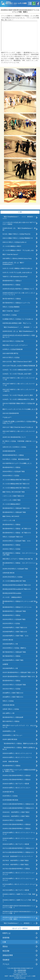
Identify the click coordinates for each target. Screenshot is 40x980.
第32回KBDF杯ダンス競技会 (11, 545)
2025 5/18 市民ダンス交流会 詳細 (13, 341)
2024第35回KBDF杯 (9, 451)
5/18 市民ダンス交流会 (10, 315)
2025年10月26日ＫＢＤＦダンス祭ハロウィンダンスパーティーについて (19, 294)
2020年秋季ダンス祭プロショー (12, 735)
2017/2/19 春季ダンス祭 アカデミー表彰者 (16, 890)
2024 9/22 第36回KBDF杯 (11, 413)
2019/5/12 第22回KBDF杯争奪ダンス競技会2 (17, 775)
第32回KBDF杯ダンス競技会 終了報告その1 (17, 533)
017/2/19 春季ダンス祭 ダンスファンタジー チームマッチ (19, 885)
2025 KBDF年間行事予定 (10, 353)
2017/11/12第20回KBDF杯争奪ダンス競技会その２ (19, 848)
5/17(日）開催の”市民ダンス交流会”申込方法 (16, 234)
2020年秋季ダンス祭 (9, 731)
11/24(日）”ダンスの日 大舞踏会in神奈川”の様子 (18, 370)
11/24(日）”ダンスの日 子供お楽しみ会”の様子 (17, 374)
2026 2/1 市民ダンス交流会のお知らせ (15, 242)
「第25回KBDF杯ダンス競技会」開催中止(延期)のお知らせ (19, 748)
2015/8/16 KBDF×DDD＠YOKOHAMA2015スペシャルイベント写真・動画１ (19, 918)
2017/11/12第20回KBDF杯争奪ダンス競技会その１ (19, 852)
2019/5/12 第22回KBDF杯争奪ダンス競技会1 (17, 780)
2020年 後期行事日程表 (10, 739)
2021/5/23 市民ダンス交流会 (11, 689)
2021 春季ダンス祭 (8, 713)
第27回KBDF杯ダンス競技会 (11, 656)
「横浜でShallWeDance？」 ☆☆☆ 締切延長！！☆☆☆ (19, 218)
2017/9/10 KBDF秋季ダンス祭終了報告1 (16, 865)
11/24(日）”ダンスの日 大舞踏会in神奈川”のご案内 (18, 399)
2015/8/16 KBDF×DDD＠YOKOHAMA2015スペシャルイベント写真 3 (19, 907)
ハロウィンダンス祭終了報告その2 (13, 496)
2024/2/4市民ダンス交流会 (11, 476)
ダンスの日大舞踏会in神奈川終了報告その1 (16, 488)
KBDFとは (7, 933)
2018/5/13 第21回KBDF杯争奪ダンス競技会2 (17, 824)
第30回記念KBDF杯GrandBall (12, 593)
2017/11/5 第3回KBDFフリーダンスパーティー (18, 856)
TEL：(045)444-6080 (20, 970)
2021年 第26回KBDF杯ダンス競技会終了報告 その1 (19, 677)
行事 (4, 942)
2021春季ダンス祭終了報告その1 (13, 697)
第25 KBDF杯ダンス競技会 (11, 721)
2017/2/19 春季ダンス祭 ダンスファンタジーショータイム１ (19, 879)
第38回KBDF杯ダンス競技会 (11, 285)
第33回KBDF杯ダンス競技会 (11, 525)
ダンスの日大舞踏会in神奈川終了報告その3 (16, 480)
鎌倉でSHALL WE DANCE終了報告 (14, 492)
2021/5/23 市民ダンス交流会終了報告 (14, 685)
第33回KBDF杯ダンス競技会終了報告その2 (16, 508)
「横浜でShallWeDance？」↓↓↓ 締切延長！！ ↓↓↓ (19, 327)
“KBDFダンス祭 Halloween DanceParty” (15, 277)
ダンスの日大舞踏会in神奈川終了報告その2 (16, 484)
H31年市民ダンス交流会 (10, 796)
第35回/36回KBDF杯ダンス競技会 (13, 455)
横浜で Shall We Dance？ (11, 311)
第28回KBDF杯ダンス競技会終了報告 (14, 611)
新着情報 (6, 938)
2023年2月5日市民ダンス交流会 (13, 577)
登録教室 (6, 960)
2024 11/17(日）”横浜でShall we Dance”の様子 (17, 362)
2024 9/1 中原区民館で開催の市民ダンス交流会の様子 (19, 404)
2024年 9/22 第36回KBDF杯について (14, 437)
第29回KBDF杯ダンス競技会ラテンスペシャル (17, 607)
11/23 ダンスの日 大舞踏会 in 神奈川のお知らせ (17, 268)
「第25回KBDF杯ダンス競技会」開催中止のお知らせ (19, 743)
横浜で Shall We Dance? (10, 254)
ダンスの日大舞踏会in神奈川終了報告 (14, 581)
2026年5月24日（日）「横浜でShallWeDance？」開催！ (19, 229)
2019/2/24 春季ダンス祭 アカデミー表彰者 (16, 784)
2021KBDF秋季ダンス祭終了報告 (13, 660)
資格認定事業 (8, 955)
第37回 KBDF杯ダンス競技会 (12, 299)
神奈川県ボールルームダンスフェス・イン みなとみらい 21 (19, 726)
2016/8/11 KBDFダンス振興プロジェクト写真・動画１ (19, 901)
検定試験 (6, 951)
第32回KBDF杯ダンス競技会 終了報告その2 (17, 529)
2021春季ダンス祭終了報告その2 (13, 693)
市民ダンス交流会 (8, 701)
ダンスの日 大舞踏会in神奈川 (12, 597)
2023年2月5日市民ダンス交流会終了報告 (15, 569)
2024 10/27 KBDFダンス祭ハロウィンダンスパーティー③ (19, 379)
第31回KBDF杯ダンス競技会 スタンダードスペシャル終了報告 (19, 554)
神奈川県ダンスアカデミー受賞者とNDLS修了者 (18, 559)
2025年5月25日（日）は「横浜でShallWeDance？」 (19, 331)
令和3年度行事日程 (8, 705)
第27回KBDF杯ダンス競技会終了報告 (14, 652)
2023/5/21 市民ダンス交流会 (11, 549)
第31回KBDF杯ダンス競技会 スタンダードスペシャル (19, 564)
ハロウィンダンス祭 (9, 520)
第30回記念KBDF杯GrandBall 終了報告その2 (17, 585)
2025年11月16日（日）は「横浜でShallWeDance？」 (13, 263)
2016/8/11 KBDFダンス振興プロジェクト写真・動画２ (19, 895)
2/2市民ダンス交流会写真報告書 (13, 349)
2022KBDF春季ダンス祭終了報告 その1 (15, 636)
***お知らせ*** (7, 417)
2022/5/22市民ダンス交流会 (11, 623)
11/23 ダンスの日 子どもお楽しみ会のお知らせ (17, 272)
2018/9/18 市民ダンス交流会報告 (13, 820)
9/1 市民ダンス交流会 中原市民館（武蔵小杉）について (19, 442)
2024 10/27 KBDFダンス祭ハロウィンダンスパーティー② (19, 385)
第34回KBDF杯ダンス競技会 (11, 467)
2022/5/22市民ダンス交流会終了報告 (14, 619)
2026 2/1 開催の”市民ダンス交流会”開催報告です (18, 238)
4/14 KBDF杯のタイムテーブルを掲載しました (17, 463)
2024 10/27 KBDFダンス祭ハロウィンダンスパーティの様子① (19, 390)
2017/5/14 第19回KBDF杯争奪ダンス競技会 (16, 869)
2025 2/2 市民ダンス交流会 (11, 357)
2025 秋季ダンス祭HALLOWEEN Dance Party (19, 259)
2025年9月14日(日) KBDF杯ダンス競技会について (18, 289)
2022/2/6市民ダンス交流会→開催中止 (14, 648)
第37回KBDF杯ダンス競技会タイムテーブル (16, 303)
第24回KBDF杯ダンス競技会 (11, 766)
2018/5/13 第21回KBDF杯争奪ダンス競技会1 (17, 828)
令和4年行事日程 (8, 640)
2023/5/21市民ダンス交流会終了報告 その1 (17, 541)
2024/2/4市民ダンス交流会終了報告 (14, 471)
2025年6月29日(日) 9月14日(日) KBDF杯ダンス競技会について (19, 336)
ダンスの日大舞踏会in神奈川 (11, 504)
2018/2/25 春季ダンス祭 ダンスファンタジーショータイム (19, 839)
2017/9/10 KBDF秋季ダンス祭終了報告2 (16, 860)
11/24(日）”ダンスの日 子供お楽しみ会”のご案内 (18, 395)
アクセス (6, 964)
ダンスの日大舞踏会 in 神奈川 (12, 246)
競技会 (5, 946)
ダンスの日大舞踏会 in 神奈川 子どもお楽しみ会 (18, 250)
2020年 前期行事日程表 (10, 762)
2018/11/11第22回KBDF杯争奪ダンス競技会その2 (18, 804)
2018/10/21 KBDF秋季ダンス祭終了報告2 (16, 812)
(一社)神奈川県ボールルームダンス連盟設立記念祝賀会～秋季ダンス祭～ (19, 771)
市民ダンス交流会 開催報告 (11, 307)
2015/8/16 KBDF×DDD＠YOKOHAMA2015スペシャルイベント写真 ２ (19, 912)
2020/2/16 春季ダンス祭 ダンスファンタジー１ (17, 757)
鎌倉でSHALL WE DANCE (11, 516)
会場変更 (5, 664)
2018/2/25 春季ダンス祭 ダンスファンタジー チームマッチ (19, 833)
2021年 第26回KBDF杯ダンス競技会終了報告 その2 (19, 672)
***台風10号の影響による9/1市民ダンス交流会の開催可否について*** (19, 422)
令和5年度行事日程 (8, 573)
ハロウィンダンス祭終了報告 (12, 500)
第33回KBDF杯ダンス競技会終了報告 (14, 512)
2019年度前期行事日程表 (10, 800)
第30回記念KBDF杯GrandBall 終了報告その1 (17, 589)
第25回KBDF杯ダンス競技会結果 (13, 717)
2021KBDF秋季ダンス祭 (10, 668)
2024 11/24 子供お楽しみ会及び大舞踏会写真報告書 (19, 366)
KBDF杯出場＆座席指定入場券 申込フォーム (17, 323)
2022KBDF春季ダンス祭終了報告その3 (15, 628)
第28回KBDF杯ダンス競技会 (11, 615)
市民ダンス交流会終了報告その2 (13, 537)
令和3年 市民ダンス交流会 (11, 709)
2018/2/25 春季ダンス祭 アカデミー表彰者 (16, 844)
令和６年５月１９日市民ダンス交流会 (14, 447)
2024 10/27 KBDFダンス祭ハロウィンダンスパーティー (19, 432)
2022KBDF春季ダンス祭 (10, 644)
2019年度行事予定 (8, 792)
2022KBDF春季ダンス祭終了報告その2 (15, 632)
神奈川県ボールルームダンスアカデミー (15, 345)
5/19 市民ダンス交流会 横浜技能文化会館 (16, 459)
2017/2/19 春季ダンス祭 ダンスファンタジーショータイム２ (19, 874)
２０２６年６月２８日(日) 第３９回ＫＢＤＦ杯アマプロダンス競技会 (19, 223)
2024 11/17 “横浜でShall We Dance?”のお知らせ (18, 427)
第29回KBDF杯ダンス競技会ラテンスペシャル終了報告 (19, 602)
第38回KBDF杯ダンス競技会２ (12, 281)
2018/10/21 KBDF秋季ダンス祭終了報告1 (16, 816)
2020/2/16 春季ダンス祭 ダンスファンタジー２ (17, 753)
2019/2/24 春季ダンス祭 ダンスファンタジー (17, 788)
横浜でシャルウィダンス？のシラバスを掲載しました (19, 409)
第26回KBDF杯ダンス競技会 (11, 681)
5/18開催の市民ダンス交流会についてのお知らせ (18, 319)
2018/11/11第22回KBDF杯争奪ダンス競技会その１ (19, 808)
